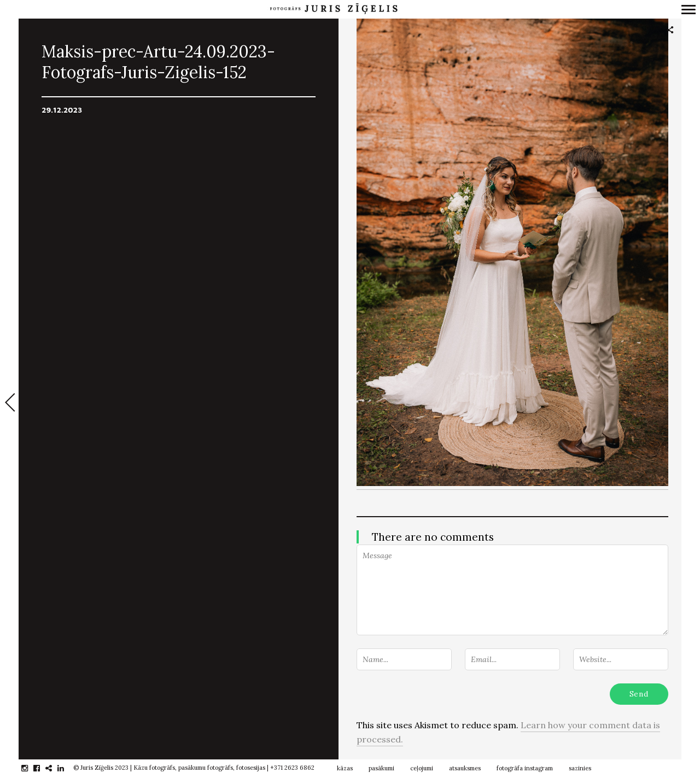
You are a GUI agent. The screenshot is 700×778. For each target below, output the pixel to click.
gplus (54, 768)
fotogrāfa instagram (525, 768)
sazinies (580, 768)
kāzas (345, 768)
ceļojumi (422, 768)
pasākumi (381, 768)
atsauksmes (465, 768)
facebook (42, 768)
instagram (30, 768)
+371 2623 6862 (292, 768)
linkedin (66, 768)
